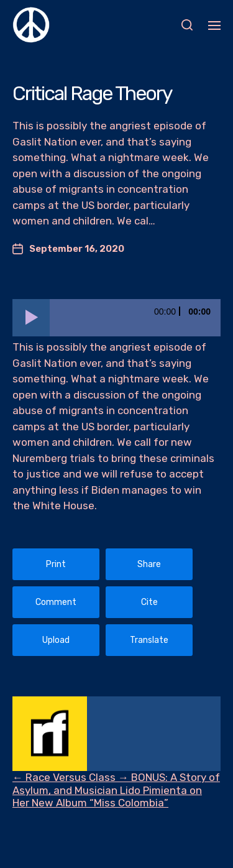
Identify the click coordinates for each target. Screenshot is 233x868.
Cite (149, 602)
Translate (149, 640)
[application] (116, 318)
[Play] (31, 318)
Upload (56, 640)
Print (56, 564)
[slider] (135, 318)
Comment (56, 602)
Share (149, 564)
